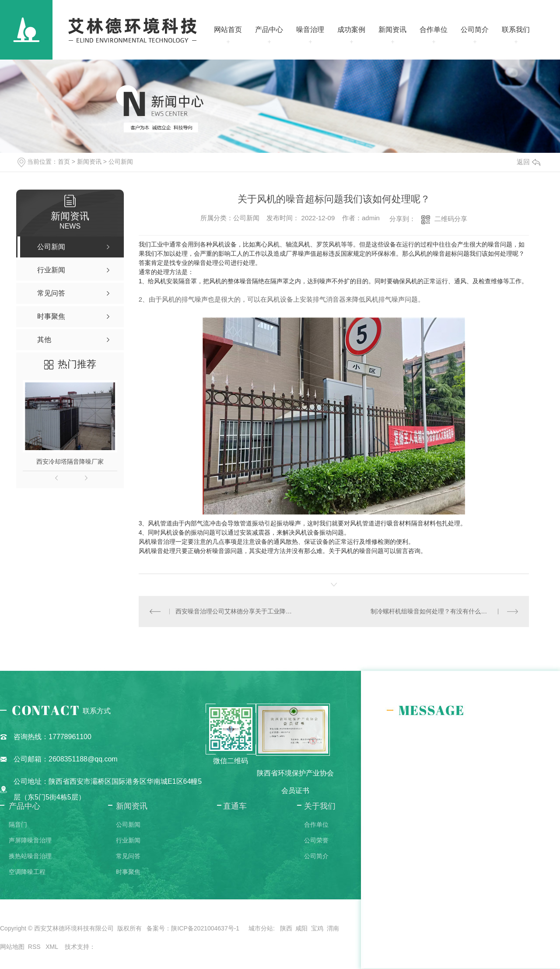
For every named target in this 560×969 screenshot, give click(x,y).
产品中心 (269, 30)
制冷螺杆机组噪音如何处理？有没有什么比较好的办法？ (444, 611)
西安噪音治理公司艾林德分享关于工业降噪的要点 (236, 611)
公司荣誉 (316, 840)
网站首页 (228, 30)
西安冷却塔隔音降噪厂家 (70, 462)
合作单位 (434, 30)
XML (52, 947)
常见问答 (128, 856)
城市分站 (261, 928)
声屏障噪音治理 (30, 840)
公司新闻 (121, 162)
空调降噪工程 (27, 872)
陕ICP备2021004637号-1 (205, 928)
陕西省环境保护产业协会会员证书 (295, 782)
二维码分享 (451, 219)
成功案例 (351, 30)
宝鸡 (317, 928)
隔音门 (18, 825)
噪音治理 (310, 30)
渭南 (333, 928)
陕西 (286, 928)
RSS (35, 947)
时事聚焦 (128, 872)
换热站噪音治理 (30, 856)
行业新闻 (128, 840)
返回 (528, 162)
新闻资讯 (392, 30)
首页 (64, 162)
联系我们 (516, 30)
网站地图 (12, 947)
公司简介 (475, 30)
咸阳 (301, 928)
